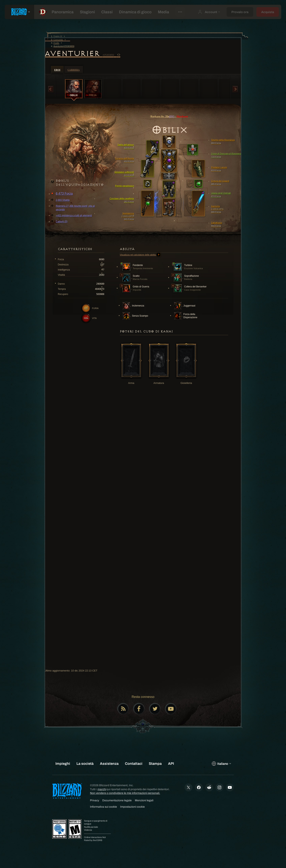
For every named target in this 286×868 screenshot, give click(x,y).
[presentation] (19, 12)
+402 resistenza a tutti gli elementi (72, 216)
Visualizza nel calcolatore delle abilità (140, 255)
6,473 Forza (62, 194)
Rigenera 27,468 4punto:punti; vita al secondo (73, 208)
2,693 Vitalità (61, 200)
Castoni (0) (60, 222)
